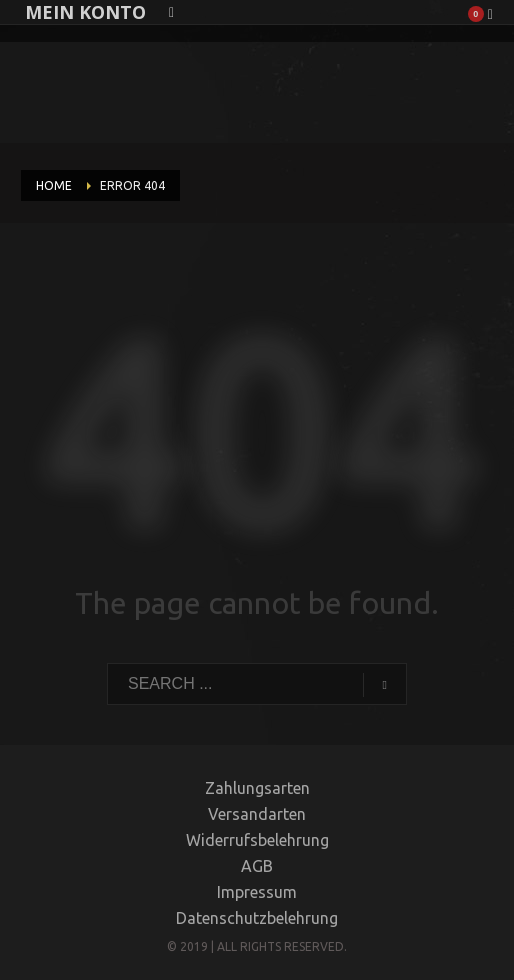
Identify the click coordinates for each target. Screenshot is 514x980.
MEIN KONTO (85, 12)
